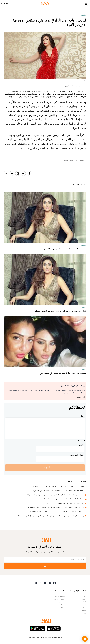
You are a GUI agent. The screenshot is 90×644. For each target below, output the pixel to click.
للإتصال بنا (62, 605)
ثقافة (85, 602)
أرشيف (63, 607)
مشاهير (84, 15)
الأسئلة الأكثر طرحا (60, 597)
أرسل (45, 566)
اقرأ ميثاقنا (81, 397)
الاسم (81, 445)
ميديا (85, 605)
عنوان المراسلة (77, 455)
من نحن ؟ (62, 594)
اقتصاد (84, 597)
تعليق (81, 416)
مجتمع (84, 599)
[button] (85, 639)
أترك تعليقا (45, 468)
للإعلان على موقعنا (60, 599)
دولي (85, 613)
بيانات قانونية (61, 602)
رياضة (85, 607)
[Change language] (5, 4)
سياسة (84, 594)
